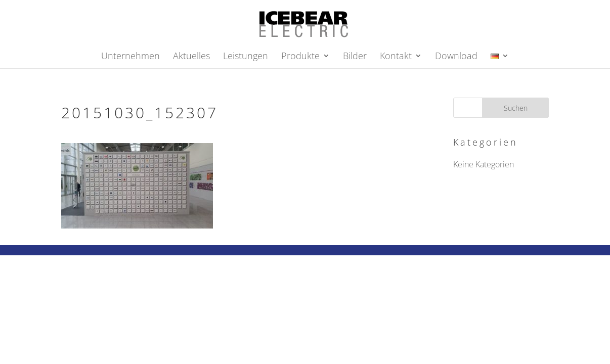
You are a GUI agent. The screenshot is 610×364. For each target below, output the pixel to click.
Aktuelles (191, 57)
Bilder (355, 57)
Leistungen (246, 57)
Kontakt (396, 57)
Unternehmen (130, 57)
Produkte (300, 57)
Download (456, 57)
